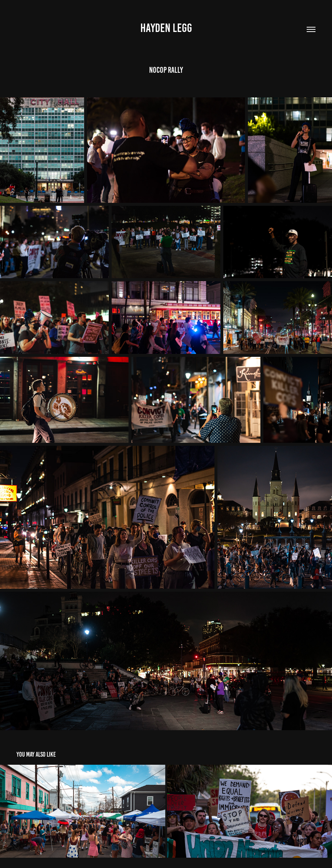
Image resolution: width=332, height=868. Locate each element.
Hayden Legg (166, 28)
